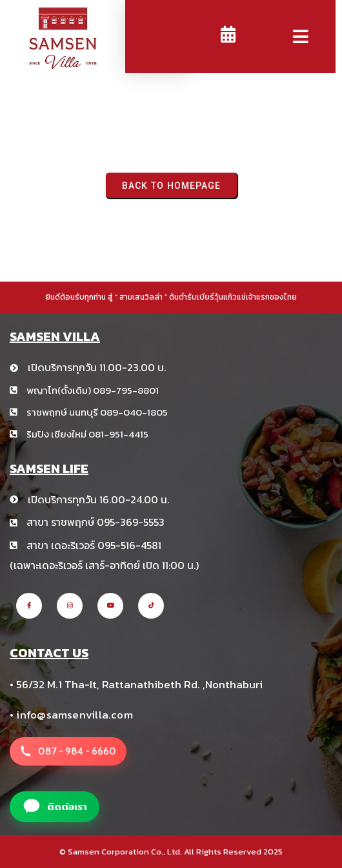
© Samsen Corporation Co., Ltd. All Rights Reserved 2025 (171, 852)
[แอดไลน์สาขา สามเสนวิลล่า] (55, 807)
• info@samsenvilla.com (71, 715)
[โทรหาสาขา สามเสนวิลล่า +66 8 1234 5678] (68, 751)
